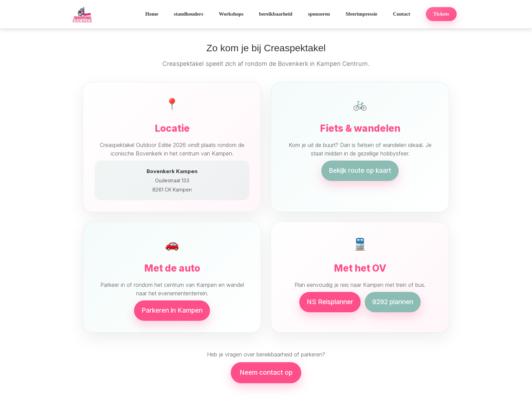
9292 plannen (393, 302)
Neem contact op (266, 373)
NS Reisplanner (330, 302)
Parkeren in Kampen (172, 310)
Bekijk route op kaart (360, 171)
